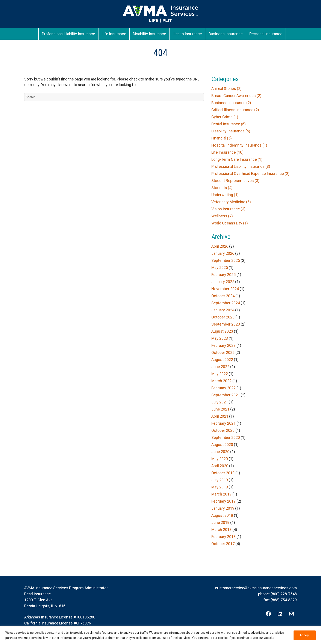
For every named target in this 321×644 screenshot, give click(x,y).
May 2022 (220, 374)
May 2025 (220, 267)
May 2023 (220, 338)
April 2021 (220, 416)
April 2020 (220, 466)
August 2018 (222, 515)
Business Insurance (231, 103)
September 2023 (226, 324)
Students (222, 188)
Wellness (222, 216)
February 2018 (223, 537)
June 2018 (220, 522)
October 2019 (223, 473)
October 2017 (223, 544)
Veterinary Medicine (231, 202)
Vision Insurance (228, 209)
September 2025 (226, 260)
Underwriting (225, 195)
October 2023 (223, 317)
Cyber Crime (225, 117)
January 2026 (223, 253)
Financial (222, 138)
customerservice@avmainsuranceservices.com (256, 588)
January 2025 (223, 282)
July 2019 (220, 480)
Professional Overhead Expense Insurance (250, 174)
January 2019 (223, 508)
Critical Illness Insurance (235, 110)
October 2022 (223, 352)
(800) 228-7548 (284, 594)
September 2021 (226, 395)
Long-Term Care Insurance (237, 159)
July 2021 (220, 402)
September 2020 (226, 437)
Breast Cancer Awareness (236, 96)
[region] (160, 635)
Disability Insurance (231, 131)
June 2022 (220, 367)
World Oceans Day (230, 223)
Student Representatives (235, 181)
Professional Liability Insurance (241, 166)
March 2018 (221, 530)
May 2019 (220, 487)
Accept (305, 635)
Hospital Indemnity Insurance (239, 145)
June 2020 (220, 452)
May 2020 (220, 459)
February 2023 (223, 345)
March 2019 (221, 494)
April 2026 (220, 246)
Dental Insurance (229, 124)
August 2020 (222, 445)
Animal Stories (226, 89)
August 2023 (222, 331)
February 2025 (223, 275)
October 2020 (223, 430)
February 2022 (223, 388)
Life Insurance (227, 152)
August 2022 (222, 360)
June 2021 (220, 409)
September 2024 (226, 303)
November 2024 (225, 289)
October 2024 (223, 296)
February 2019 (223, 501)
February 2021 (223, 423)
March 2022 (221, 381)
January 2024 (223, 310)
